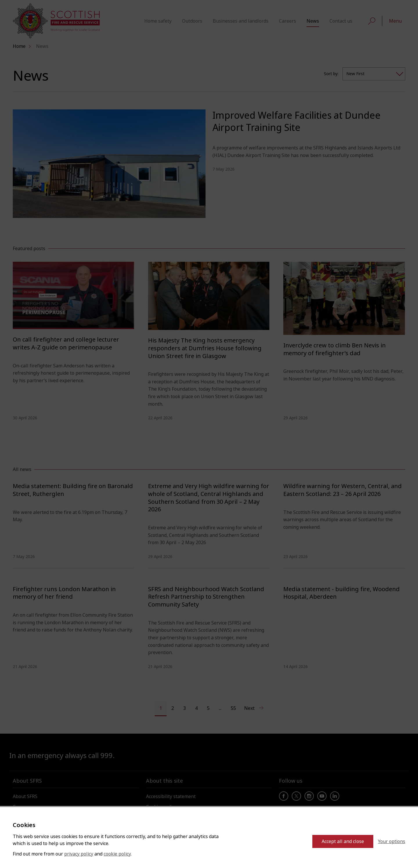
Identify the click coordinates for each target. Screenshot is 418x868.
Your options (392, 841)
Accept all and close (343, 841)
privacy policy (79, 854)
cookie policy (117, 854)
